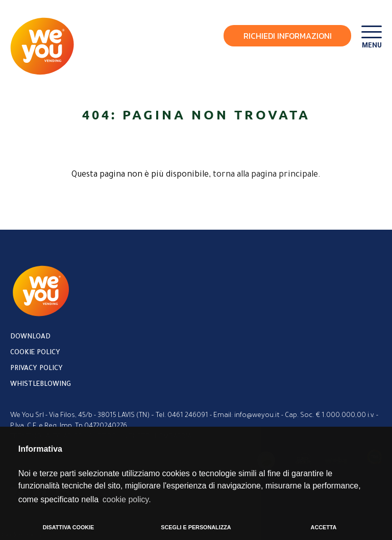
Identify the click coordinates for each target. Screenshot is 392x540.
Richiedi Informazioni (288, 36)
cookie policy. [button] (127, 499)
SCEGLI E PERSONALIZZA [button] (196, 527)
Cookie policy (35, 353)
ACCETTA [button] (324, 527)
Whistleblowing (41, 385)
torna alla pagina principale (265, 175)
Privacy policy (36, 369)
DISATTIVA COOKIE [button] (69, 527)
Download (30, 337)
